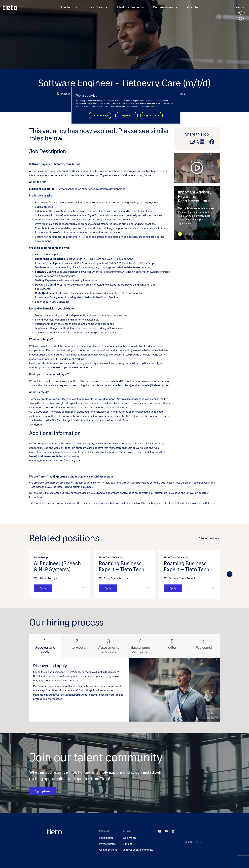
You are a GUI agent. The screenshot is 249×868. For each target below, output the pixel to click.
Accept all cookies (152, 115)
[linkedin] (173, 831)
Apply (43, 588)
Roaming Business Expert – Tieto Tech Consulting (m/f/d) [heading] (122, 566)
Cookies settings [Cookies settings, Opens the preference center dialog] (100, 115)
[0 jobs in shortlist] (240, 19)
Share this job (197, 134)
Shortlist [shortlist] (83, 588)
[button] (77, 8)
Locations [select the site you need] (242, 13)
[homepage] (10, 8)
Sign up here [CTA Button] (42, 791)
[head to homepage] (70, 832)
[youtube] (166, 831)
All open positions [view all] (209, 538)
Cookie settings (108, 850)
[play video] (197, 168)
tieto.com (240, 7)
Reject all (126, 115)
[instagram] (160, 831)
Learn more (188, 234)
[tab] (45, 646)
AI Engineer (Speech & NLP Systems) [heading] (57, 566)
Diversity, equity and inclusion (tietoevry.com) (55, 461)
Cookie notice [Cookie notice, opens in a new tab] (151, 106)
